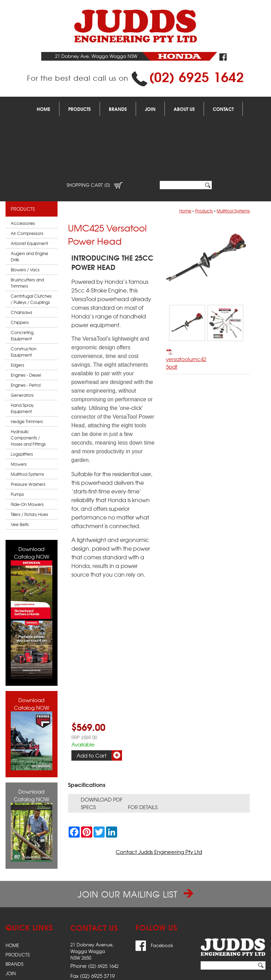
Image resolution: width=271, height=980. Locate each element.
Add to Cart (91, 696)
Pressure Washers (28, 425)
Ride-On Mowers (27, 445)
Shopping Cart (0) (95, 126)
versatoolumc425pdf (186, 300)
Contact (223, 109)
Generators (22, 336)
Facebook (154, 886)
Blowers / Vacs (25, 210)
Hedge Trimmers (27, 362)
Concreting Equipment (22, 276)
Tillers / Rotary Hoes (29, 455)
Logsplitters (22, 395)
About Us (184, 109)
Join (150, 109)
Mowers (19, 405)
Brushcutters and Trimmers (27, 224)
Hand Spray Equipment (22, 349)
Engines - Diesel (26, 316)
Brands (118, 109)
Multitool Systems (27, 415)
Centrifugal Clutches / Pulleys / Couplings (31, 240)
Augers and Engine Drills (29, 197)
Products (80, 109)
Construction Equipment (24, 292)
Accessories (23, 164)
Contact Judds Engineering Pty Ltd (159, 793)
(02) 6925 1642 (196, 76)
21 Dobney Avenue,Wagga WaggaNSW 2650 (92, 892)
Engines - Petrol (26, 326)
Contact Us (20, 933)
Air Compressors (27, 174)
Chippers (20, 263)
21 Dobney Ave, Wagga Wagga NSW (96, 56)
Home (43, 109)
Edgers (18, 306)
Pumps (17, 435)
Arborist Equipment (29, 184)
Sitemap (15, 972)
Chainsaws (21, 253)
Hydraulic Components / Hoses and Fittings (28, 378)
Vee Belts (20, 465)
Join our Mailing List (135, 835)
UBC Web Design (238, 972)
